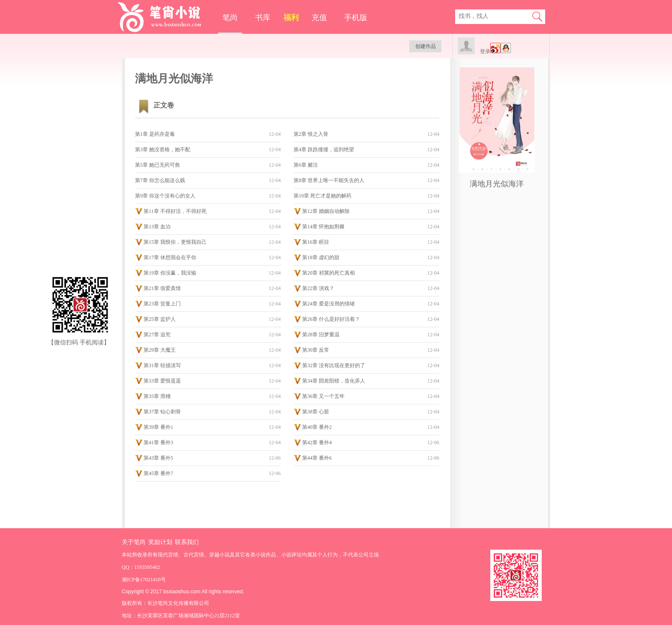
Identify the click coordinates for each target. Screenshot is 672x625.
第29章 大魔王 (160, 350)
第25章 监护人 (160, 319)
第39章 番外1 (158, 427)
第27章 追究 (157, 335)
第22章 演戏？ (318, 288)
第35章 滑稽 (157, 396)
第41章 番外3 (158, 443)
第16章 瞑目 (316, 242)
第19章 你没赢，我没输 (170, 273)
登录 (485, 51)
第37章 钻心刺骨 (162, 412)
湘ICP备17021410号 (144, 580)
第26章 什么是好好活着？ (331, 319)
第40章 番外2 (317, 427)
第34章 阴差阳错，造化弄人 (334, 381)
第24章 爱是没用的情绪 (328, 304)
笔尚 (230, 18)
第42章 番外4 (317, 443)
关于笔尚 (134, 542)
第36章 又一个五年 (323, 396)
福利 (291, 18)
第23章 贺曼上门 (162, 304)
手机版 (356, 18)
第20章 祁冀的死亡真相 (328, 273)
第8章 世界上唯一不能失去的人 (329, 180)
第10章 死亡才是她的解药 (322, 196)
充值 (319, 18)
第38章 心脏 (316, 412)
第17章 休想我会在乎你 (170, 257)
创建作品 (426, 46)
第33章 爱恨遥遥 (162, 381)
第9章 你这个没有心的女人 (165, 196)
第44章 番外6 (317, 458)
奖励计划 (160, 542)
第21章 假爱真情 (162, 288)
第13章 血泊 (157, 227)
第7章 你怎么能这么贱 (160, 180)
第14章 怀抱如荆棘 (323, 227)
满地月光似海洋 (497, 184)
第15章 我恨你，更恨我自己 (175, 242)
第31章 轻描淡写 (162, 365)
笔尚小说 (165, 17)
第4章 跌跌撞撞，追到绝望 (324, 150)
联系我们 (187, 542)
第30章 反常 (316, 350)
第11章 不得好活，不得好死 (175, 211)
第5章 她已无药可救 (157, 165)
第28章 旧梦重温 (321, 335)
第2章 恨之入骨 (311, 134)
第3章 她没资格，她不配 (163, 150)
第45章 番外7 (158, 473)
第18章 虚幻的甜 (321, 257)
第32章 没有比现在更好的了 (334, 365)
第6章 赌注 (306, 165)
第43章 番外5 (158, 458)
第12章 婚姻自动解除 (326, 211)
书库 (263, 18)
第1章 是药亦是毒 (155, 134)
